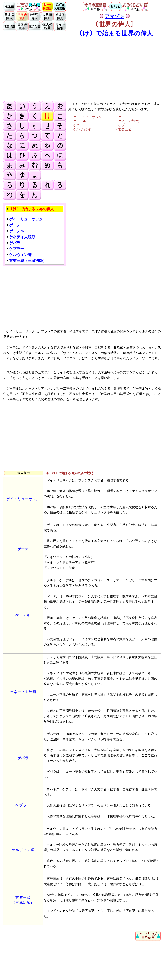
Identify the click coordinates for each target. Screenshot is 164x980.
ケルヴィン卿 (23, 850)
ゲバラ (23, 758)
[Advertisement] (82, 69)
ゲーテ (23, 549)
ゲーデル (23, 615)
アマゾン (115, 16)
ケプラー (23, 805)
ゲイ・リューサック (23, 499)
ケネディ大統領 (23, 692)
